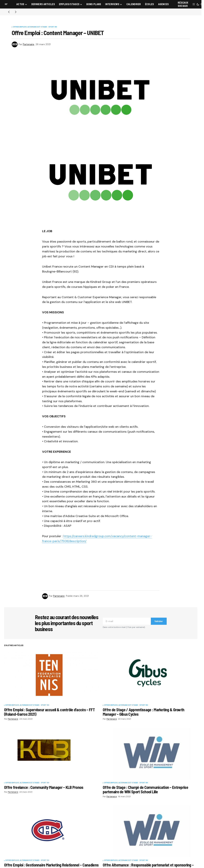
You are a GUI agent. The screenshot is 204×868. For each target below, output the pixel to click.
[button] (6, 4)
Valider (159, 621)
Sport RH (53, 27)
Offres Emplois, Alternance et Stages (30, 27)
